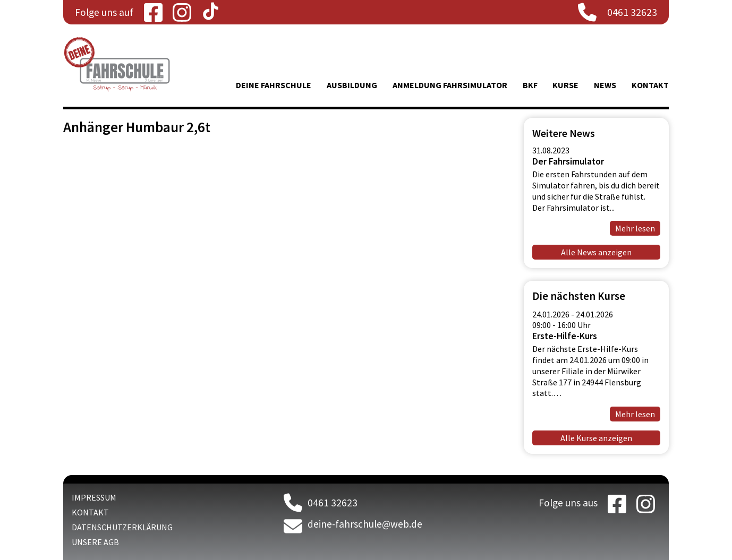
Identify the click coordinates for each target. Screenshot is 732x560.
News (605, 85)
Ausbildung (352, 85)
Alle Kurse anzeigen (596, 438)
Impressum (94, 497)
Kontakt (650, 85)
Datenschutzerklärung (122, 527)
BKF (530, 85)
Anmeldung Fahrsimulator (450, 85)
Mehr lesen (635, 228)
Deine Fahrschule (274, 85)
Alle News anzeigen (596, 252)
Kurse (565, 85)
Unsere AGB (95, 542)
